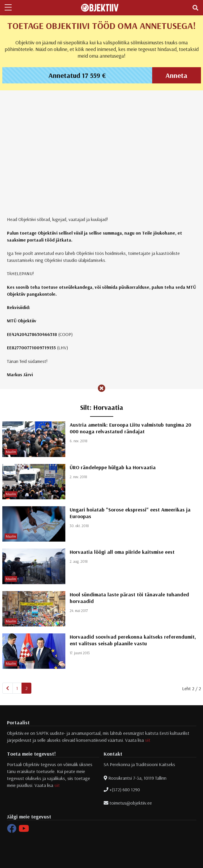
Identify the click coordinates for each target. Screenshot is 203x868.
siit (148, 740)
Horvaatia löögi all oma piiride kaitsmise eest (122, 552)
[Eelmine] (8, 688)
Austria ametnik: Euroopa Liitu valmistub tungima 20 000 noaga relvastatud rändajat (130, 428)
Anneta (176, 75)
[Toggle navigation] (195, 8)
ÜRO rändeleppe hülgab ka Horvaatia (113, 467)
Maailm (11, 452)
